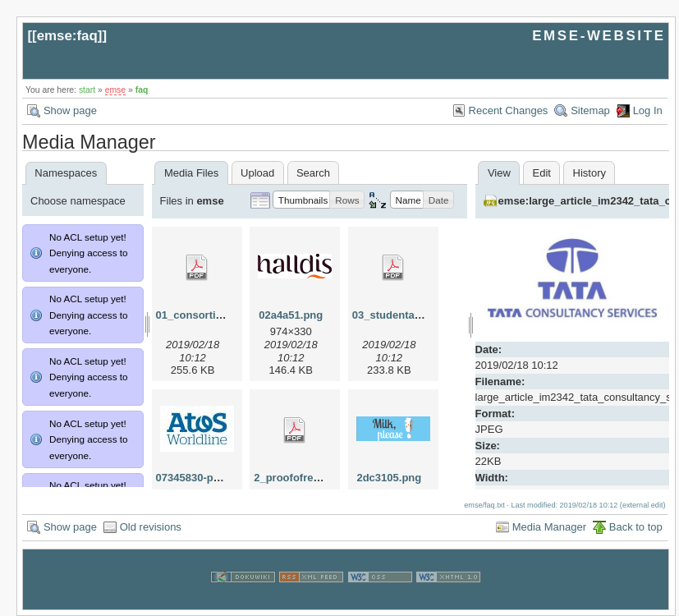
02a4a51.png (291, 315)
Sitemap (590, 110)
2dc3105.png (389, 478)
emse (115, 90)
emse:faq (67, 36)
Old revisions (151, 527)
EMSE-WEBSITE (599, 36)
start (87, 90)
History (590, 173)
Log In (648, 110)
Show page (70, 110)
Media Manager (549, 527)
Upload (257, 173)
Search (313, 173)
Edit (542, 173)
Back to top (636, 527)
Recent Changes (509, 110)
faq (142, 90)
